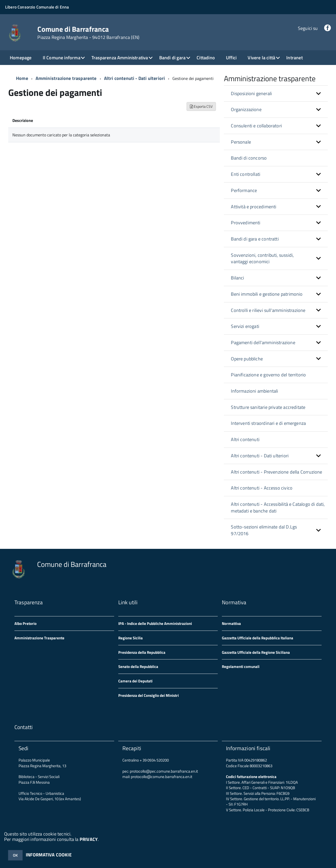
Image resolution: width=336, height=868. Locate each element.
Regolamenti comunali (241, 667)
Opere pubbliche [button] (247, 359)
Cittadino (206, 58)
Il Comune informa (62, 58)
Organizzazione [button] (246, 109)
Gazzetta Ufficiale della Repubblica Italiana (258, 638)
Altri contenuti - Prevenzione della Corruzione (276, 472)
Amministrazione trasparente (66, 78)
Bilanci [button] (237, 278)
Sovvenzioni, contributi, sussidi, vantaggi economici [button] (262, 258)
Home (22, 78)
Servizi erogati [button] (245, 326)
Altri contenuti (245, 439)
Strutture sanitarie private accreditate (268, 407)
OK (15, 855)
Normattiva (231, 623)
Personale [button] (241, 142)
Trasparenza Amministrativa (120, 58)
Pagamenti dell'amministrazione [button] (263, 342)
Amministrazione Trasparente (39, 638)
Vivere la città (261, 58)
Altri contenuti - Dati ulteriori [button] (260, 456)
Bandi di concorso (249, 158)
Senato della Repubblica (138, 667)
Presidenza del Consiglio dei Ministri (149, 695)
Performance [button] (244, 190)
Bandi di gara (172, 58)
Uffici (231, 58)
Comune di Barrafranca (88, 33)
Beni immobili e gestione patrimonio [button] (267, 294)
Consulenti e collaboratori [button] (256, 126)
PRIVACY (89, 839)
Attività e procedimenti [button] (254, 207)
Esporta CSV (201, 106)
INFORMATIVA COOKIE (49, 855)
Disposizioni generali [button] (251, 93)
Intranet (294, 58)
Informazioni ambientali (254, 391)
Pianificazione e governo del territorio (268, 375)
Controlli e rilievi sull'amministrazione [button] (268, 310)
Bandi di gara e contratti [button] (255, 239)
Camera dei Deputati (135, 681)
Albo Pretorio (26, 623)
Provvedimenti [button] (246, 223)
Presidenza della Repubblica (142, 652)
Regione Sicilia (131, 638)
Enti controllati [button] (246, 174)
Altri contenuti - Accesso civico (262, 488)
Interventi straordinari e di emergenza (268, 423)
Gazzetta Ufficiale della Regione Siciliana (256, 652)
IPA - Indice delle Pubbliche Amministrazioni (155, 623)
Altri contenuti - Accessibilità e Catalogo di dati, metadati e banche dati (278, 507)
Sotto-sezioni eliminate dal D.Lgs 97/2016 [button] (264, 530)
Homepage (21, 58)
